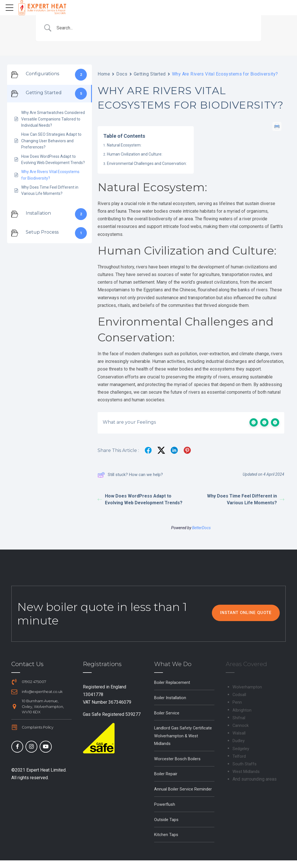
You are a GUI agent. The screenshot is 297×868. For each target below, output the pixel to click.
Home (104, 74)
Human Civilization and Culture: (135, 154)
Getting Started (150, 74)
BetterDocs (201, 527)
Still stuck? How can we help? (130, 475)
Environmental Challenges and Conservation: (147, 163)
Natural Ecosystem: (124, 145)
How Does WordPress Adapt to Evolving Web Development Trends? (140, 499)
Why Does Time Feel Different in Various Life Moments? (246, 499)
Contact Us (27, 664)
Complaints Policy (38, 727)
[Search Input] (156, 28)
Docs (122, 74)
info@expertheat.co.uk (42, 692)
